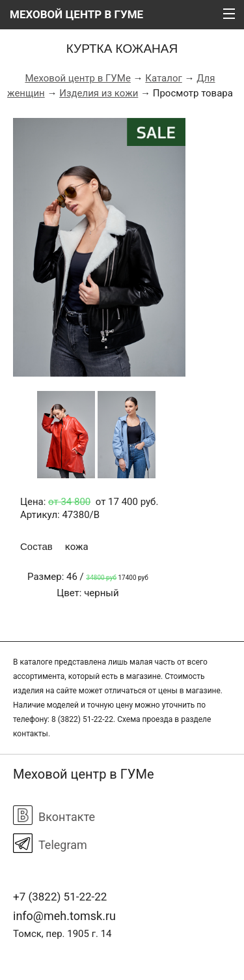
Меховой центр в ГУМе (77, 78)
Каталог (163, 78)
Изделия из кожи (99, 93)
